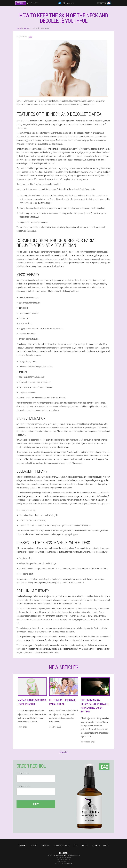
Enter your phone (23, 786)
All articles (63, 752)
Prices (106, 845)
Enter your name (23, 773)
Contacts (96, 845)
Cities (76, 845)
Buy (36, 804)
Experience (45, 845)
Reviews (34, 845)
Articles (85, 845)
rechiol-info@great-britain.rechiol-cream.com (63, 855)
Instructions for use (61, 845)
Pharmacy (23, 845)
